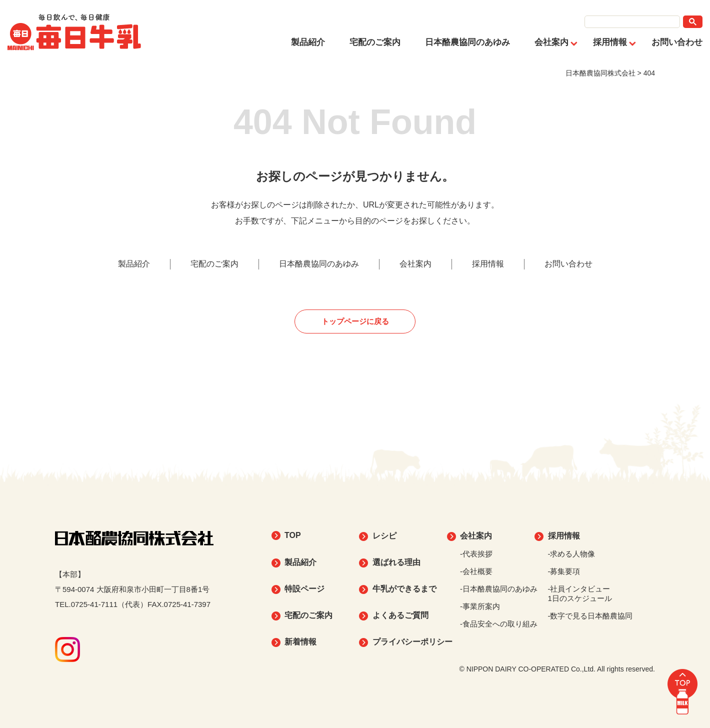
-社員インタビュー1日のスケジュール (580, 593)
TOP (293, 535)
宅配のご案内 (375, 42)
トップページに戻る (355, 321)
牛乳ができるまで (404, 589)
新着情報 (300, 642)
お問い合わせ (677, 42)
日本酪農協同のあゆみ (467, 42)
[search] (632, 22)
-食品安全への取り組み (499, 624)
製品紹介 (308, 42)
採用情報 (610, 42)
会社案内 (551, 42)
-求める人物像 (572, 554)
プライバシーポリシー (412, 642)
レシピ (384, 536)
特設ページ (304, 589)
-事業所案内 (480, 606)
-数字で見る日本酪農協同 (590, 616)
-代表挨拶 (476, 554)
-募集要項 (564, 571)
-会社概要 (476, 571)
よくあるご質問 (400, 615)
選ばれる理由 (396, 562)
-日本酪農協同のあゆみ (499, 589)
